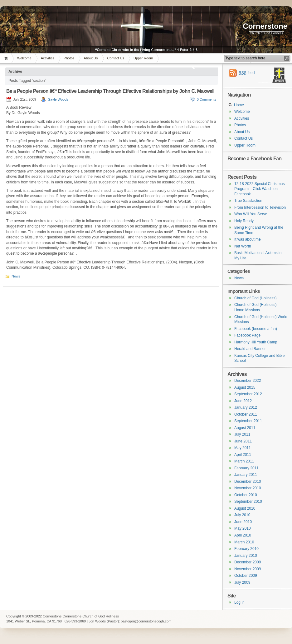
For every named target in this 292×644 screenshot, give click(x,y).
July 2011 (242, 434)
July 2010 (242, 515)
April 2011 (243, 455)
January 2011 (246, 475)
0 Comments (207, 99)
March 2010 (244, 542)
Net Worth (243, 246)
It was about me (248, 239)
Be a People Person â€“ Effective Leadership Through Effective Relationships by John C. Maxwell (110, 91)
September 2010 (248, 502)
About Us (91, 58)
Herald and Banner (250, 349)
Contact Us (116, 58)
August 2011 (245, 428)
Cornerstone (265, 26)
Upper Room (143, 58)
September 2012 (248, 394)
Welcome (24, 58)
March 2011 (244, 461)
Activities (48, 58)
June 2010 (243, 522)
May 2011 (243, 448)
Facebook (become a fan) (256, 329)
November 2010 (248, 488)
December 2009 (248, 562)
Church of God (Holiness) (255, 298)
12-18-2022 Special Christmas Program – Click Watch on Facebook (259, 189)
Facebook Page (247, 335)
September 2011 (248, 421)
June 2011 (243, 441)
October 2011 (246, 414)
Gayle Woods (58, 99)
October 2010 (246, 495)
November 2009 (248, 569)
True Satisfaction (248, 201)
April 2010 (243, 535)
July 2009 (242, 582)
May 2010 (243, 528)
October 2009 (246, 576)
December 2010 (248, 482)
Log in (239, 602)
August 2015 (245, 387)
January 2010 (246, 556)
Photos (69, 58)
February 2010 (246, 549)
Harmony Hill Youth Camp (256, 342)
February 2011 (246, 468)
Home (7, 58)
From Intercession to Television (260, 207)
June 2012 (243, 401)
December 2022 (248, 381)
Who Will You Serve (251, 214)
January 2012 (246, 407)
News (16, 276)
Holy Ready (244, 221)
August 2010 (245, 508)
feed (247, 73)
